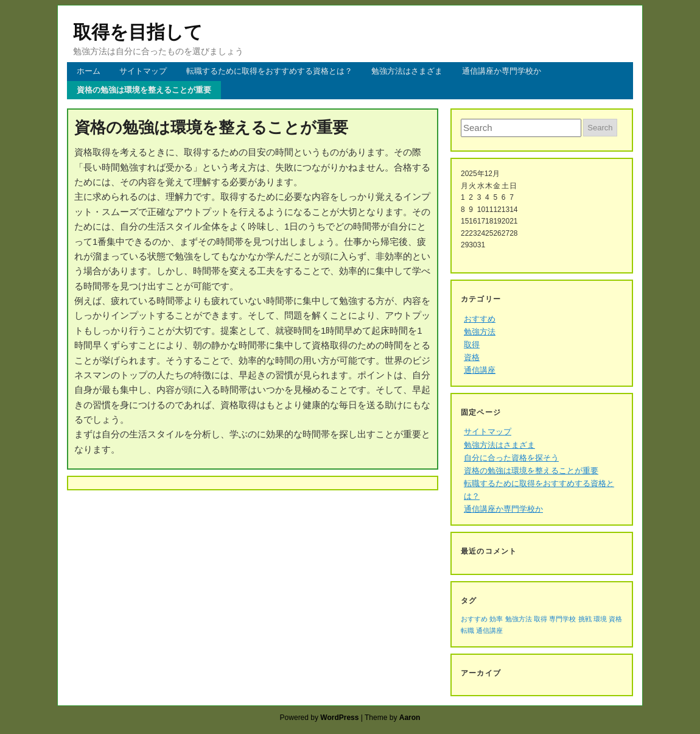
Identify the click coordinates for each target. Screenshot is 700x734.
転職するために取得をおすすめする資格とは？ (269, 71)
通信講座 (480, 370)
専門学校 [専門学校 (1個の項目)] (562, 619)
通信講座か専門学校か (502, 71)
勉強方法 (480, 332)
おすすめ (480, 319)
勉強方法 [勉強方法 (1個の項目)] (519, 619)
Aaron (410, 718)
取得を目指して (138, 32)
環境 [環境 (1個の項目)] (600, 619)
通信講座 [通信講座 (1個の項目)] (489, 630)
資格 (472, 357)
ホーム (89, 71)
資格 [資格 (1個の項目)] (615, 619)
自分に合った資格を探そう (511, 458)
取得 (472, 344)
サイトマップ (143, 71)
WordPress (339, 718)
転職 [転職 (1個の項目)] (467, 630)
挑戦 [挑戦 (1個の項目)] (585, 619)
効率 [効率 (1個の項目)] (496, 619)
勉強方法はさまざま (407, 71)
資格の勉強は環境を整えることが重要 (144, 90)
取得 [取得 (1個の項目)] (541, 619)
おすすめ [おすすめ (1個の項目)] (474, 619)
